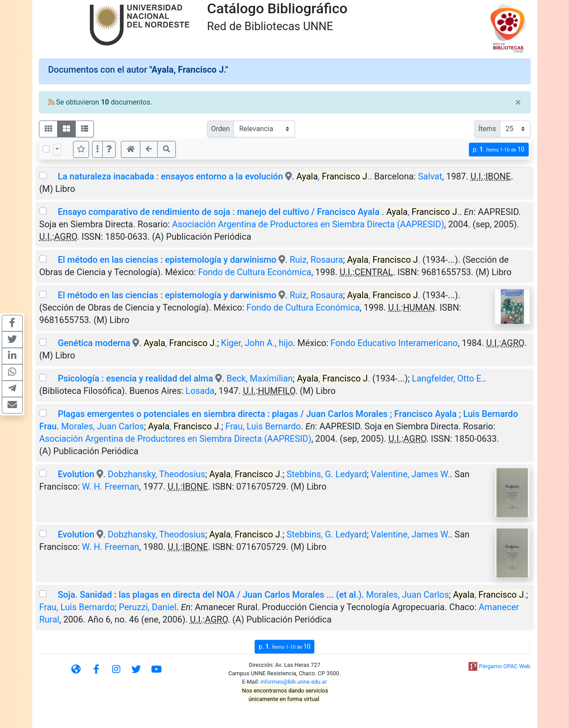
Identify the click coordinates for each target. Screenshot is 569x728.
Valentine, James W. (411, 474)
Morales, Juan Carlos (103, 426)
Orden (221, 129)
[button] (109, 149)
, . (333, 176)
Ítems (487, 129)
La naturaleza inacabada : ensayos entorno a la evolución (170, 176)
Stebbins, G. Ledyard (327, 474)
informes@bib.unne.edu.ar (294, 682)
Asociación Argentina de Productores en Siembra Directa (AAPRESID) (308, 224)
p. (499, 150)
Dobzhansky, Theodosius (156, 474)
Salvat (430, 176)
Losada (200, 391)
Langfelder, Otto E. (448, 378)
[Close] (518, 102)
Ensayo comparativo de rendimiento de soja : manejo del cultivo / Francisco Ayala (219, 212)
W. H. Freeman (110, 487)
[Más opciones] (97, 149)
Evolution (76, 474)
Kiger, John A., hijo (257, 343)
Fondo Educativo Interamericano (394, 343)
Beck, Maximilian (260, 378)
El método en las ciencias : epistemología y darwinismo (167, 260)
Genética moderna (94, 343)
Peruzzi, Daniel (147, 607)
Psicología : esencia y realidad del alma (136, 378)
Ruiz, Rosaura (316, 260)
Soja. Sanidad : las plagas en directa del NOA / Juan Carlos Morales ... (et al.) (209, 595)
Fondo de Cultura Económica (255, 272)
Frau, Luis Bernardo (263, 426)
